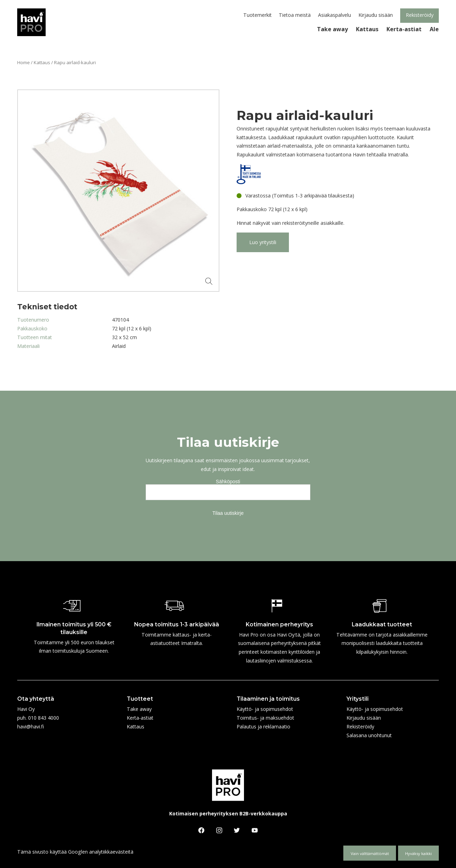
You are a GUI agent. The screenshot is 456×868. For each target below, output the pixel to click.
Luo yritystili (263, 242)
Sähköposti (228, 482)
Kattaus (42, 62)
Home (24, 62)
